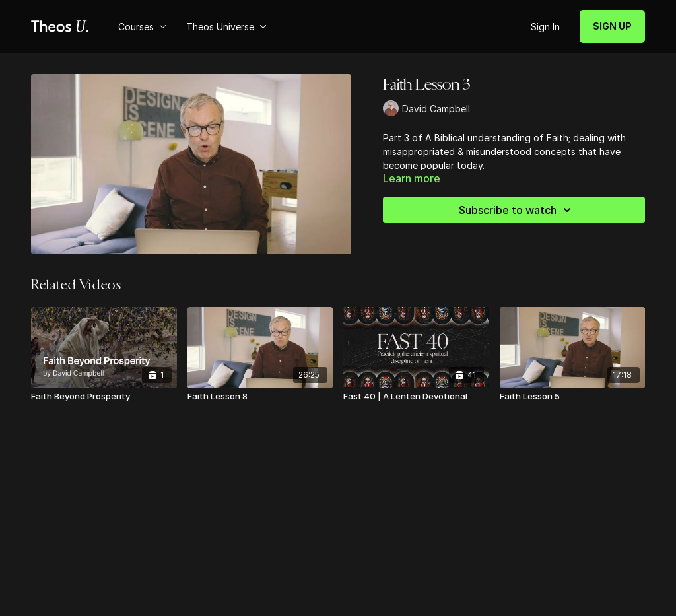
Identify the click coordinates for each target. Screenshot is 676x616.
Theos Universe (226, 27)
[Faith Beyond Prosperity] (104, 397)
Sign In (545, 27)
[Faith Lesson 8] (260, 397)
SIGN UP (612, 26)
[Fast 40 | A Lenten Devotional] (416, 397)
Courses (142, 27)
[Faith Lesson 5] (573, 397)
